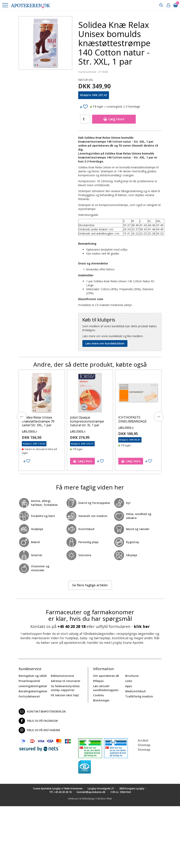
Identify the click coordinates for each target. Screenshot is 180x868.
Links (129, 681)
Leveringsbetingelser (33, 686)
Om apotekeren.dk (106, 676)
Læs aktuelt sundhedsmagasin (106, 688)
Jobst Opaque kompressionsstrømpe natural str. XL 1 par (87, 421)
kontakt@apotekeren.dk (42, 712)
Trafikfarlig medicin (139, 696)
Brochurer (132, 676)
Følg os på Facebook (38, 721)
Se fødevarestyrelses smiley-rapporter (65, 688)
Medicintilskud (135, 691)
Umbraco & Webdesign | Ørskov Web (90, 799)
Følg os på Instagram (39, 730)
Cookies (98, 695)
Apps (129, 686)
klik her (142, 626)
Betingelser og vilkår (33, 676)
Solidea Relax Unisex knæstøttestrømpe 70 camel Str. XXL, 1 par (38, 421)
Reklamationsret (63, 676)
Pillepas (98, 681)
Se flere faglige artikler (90, 585)
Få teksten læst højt (65, 695)
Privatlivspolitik (29, 681)
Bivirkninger (101, 700)
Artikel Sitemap (144, 743)
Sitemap (144, 750)
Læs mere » (29, 431)
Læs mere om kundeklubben (105, 343)
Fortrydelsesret (29, 696)
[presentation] (22, 417)
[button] (5, 5)
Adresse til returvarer (66, 681)
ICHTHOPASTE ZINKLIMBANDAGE (132, 419)
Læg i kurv (114, 119)
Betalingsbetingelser (33, 691)
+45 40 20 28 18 (71, 626)
